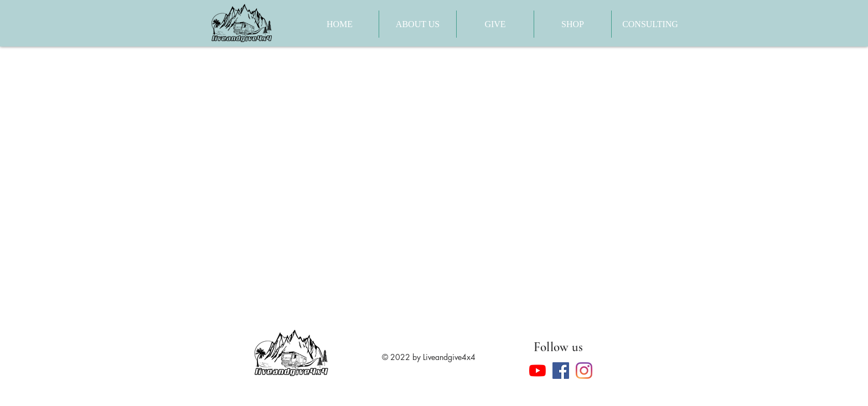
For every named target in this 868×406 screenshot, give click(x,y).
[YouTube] (538, 371)
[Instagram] (584, 371)
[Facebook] (561, 371)
